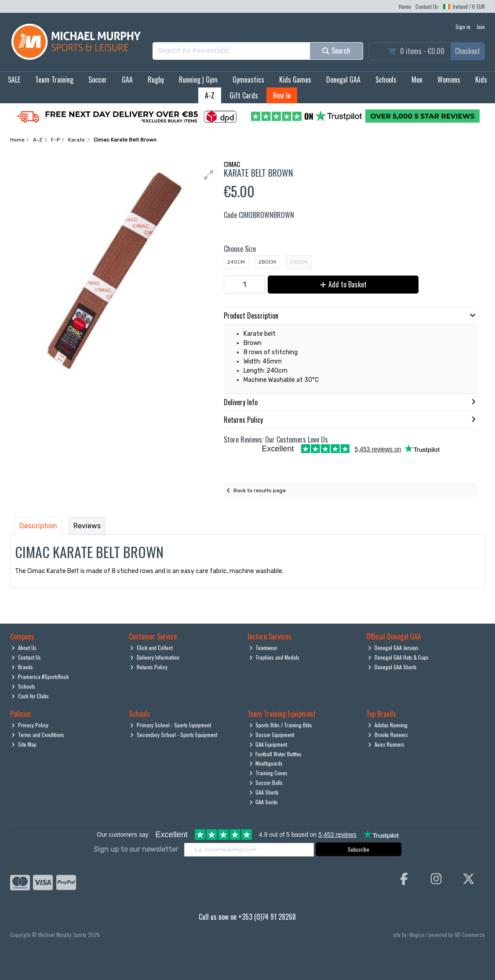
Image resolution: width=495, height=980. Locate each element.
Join (481, 27)
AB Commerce (470, 935)
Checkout (468, 51)
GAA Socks (264, 802)
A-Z (210, 95)
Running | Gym (198, 80)
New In (282, 95)
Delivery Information (155, 657)
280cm (267, 262)
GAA (127, 80)
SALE (14, 80)
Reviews (87, 526)
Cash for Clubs (30, 696)
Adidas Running (388, 725)
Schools (386, 80)
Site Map (24, 744)
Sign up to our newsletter (136, 849)
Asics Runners (386, 744)
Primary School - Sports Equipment (171, 725)
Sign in (463, 27)
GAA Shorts (264, 792)
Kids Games (295, 80)
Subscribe (359, 849)
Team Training (54, 80)
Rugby (156, 80)
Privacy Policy (30, 725)
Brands (22, 667)
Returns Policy (149, 667)
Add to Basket (343, 284)
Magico (417, 935)
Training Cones (269, 773)
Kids (481, 80)
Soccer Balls (266, 782)
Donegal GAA (343, 80)
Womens (449, 80)
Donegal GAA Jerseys (393, 648)
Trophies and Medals (275, 657)
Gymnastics (248, 80)
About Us (24, 648)
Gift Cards (244, 95)
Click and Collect (151, 648)
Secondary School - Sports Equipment (174, 735)
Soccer (98, 80)
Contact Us (427, 6)
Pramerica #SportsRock (40, 677)
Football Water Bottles (276, 754)
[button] (209, 175)
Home (405, 6)
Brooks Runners (388, 735)
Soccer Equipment (272, 735)
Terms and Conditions (38, 735)
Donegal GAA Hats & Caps (398, 657)
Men (417, 80)
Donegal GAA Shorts (392, 667)
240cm (236, 262)
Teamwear (264, 648)
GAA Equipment (268, 744)
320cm (298, 262)
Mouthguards (266, 763)
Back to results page (260, 490)
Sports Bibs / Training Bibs (281, 725)
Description (38, 526)
